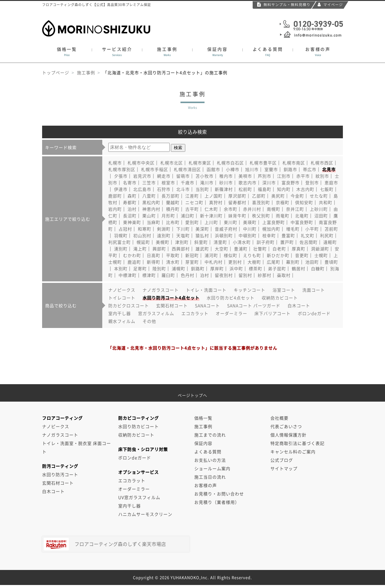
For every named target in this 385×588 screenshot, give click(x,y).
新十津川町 (211, 216)
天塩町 (183, 235)
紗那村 (265, 275)
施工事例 (167, 52)
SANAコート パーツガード (254, 305)
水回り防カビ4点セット (231, 298)
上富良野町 (274, 222)
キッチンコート (249, 290)
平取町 (173, 255)
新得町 (154, 262)
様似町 (231, 255)
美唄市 (245, 176)
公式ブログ (282, 460)
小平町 (312, 229)
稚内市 (226, 176)
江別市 (284, 176)
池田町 (312, 262)
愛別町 (192, 222)
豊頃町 (331, 262)
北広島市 (142, 189)
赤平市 (303, 176)
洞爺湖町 (320, 249)
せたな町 (319, 196)
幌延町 (143, 242)
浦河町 (211, 255)
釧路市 (290, 169)
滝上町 (140, 249)
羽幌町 (121, 235)
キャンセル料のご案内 (293, 452)
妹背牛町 (237, 216)
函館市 (213, 169)
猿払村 (202, 235)
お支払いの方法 (210, 460)
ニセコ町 (194, 202)
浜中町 (236, 268)
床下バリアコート (273, 313)
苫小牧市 (205, 176)
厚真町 (299, 249)
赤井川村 (252, 209)
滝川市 (207, 182)
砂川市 (226, 182)
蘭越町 (173, 202)
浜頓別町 (224, 235)
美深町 (202, 229)
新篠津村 (224, 189)
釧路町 (198, 268)
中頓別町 (248, 235)
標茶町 (256, 268)
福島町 (265, 189)
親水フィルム (122, 321)
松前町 (245, 189)
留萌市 (183, 176)
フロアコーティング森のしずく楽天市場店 (105, 544)
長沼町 (130, 216)
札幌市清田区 (187, 169)
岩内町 (115, 209)
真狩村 (216, 202)
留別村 (245, 275)
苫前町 (331, 229)
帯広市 (310, 169)
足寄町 (140, 268)
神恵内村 (151, 209)
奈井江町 (295, 209)
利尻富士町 (120, 242)
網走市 (164, 176)
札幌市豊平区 (263, 163)
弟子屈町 (277, 268)
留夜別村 (224, 275)
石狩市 (164, 189)
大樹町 (254, 262)
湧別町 (121, 249)
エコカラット (195, 313)
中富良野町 (302, 222)
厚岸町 (217, 268)
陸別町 (159, 268)
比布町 (173, 222)
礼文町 (308, 235)
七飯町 (327, 189)
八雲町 (149, 196)
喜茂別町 (261, 202)
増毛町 (293, 229)
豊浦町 (241, 249)
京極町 (283, 202)
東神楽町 (132, 222)
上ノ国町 (214, 196)
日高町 (154, 255)
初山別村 (142, 235)
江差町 (192, 196)
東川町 (231, 222)
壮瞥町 (260, 249)
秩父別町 (261, 216)
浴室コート (284, 290)
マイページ (330, 5)
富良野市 (291, 182)
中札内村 (214, 262)
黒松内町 (151, 202)
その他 (149, 321)
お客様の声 (318, 52)
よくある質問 (268, 52)
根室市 (168, 182)
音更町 (302, 255)
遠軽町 (330, 242)
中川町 (250, 229)
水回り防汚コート (60, 474)
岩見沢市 (142, 176)
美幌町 (163, 242)
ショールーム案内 (212, 468)
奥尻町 (278, 196)
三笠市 (149, 182)
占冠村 (125, 229)
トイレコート (122, 298)
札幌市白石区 (230, 163)
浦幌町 (179, 268)
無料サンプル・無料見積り (284, 5)
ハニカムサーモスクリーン (145, 514)
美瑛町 (250, 222)
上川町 (211, 222)
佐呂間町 (309, 242)
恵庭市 (331, 182)
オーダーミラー (231, 313)
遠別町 (164, 235)
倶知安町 (304, 202)
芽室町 (192, 262)
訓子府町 (266, 242)
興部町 (159, 249)
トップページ (56, 72)
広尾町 (274, 262)
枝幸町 (269, 235)
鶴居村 (299, 268)
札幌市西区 (322, 163)
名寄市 (130, 182)
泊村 (132, 209)
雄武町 (202, 249)
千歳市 (188, 182)
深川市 (269, 182)
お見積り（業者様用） (217, 502)
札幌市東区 (200, 163)
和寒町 (145, 229)
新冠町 (192, 255)
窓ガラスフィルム (156, 313)
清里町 (220, 242)
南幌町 (274, 209)
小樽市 (233, 169)
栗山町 (149, 216)
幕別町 (293, 262)
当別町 (202, 189)
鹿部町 (115, 196)
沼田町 (321, 216)
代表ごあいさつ (286, 426)
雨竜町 (283, 216)
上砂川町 (319, 209)
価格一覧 (67, 52)
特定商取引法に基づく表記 (297, 443)
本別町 (121, 268)
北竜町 (302, 216)
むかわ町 (132, 255)
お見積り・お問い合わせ (219, 494)
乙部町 (259, 196)
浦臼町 (188, 216)
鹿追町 (134, 262)
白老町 (279, 249)
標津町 (149, 275)
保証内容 (217, 52)
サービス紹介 (117, 52)
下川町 (183, 229)
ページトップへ (192, 393)
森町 (132, 196)
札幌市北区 (172, 163)
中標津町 (128, 275)
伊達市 (121, 189)
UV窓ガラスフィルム (139, 497)
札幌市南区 (294, 163)
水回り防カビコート (139, 426)
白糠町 (318, 268)
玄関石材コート (172, 305)
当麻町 (154, 222)
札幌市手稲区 (155, 169)
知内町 (284, 189)
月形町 (168, 216)
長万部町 (171, 196)
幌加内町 (271, 229)
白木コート (299, 305)
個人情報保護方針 (288, 435)
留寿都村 (237, 202)
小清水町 (242, 242)
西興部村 (181, 249)
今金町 (297, 196)
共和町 (326, 202)
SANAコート (207, 305)
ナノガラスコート (161, 290)
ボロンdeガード (314, 313)
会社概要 (279, 418)
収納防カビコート (280, 298)
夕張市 (121, 176)
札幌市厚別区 (122, 169)
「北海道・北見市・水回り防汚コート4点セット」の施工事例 (165, 72)
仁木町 (211, 209)
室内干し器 (120, 313)
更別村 (235, 262)
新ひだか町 (278, 255)
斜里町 (201, 242)
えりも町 (252, 255)
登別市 (312, 182)
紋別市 (322, 176)
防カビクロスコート (129, 305)
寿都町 (130, 202)
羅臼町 (168, 275)
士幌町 (321, 255)
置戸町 (287, 242)
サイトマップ (284, 468)
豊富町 (288, 235)
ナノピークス (122, 290)
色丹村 (188, 275)
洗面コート (314, 290)
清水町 (173, 262)
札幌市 (115, 163)
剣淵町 (164, 229)
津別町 (182, 242)
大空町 (222, 249)
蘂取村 (284, 275)
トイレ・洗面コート (206, 290)
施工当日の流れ (210, 477)
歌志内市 (248, 182)
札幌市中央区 (141, 163)
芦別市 (265, 176)
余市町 (231, 209)
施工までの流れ (210, 435)
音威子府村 (226, 229)
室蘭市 (271, 169)
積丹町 (173, 209)
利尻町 (327, 235)
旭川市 (252, 169)
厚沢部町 (237, 196)
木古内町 (305, 189)
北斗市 (183, 189)
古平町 (192, 209)
